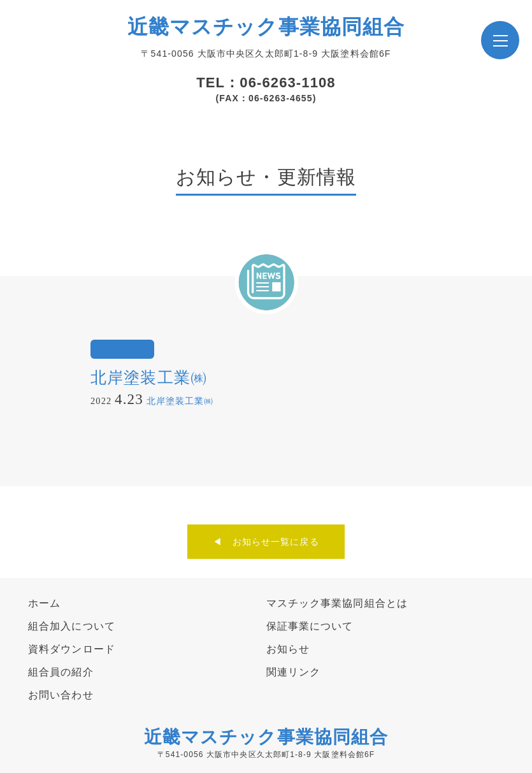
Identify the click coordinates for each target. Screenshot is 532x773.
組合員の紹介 (61, 672)
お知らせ (288, 649)
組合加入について (72, 626)
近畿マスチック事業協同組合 (266, 27)
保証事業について (310, 626)
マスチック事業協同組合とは (337, 603)
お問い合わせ (61, 695)
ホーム (44, 603)
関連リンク (294, 672)
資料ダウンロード (72, 649)
